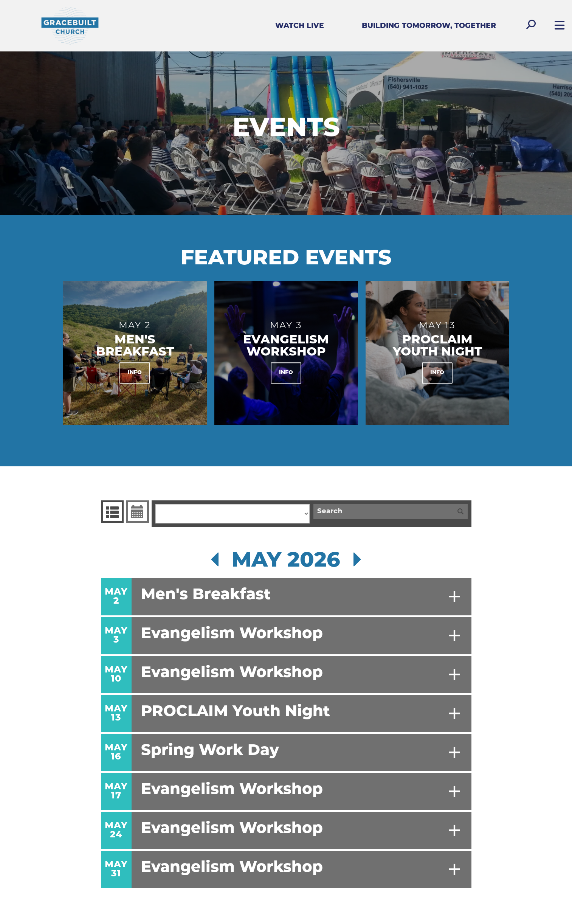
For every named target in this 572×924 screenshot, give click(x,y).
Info (135, 373)
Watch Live (300, 26)
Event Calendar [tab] (137, 512)
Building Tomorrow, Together (429, 26)
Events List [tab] (111, 512)
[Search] (383, 512)
